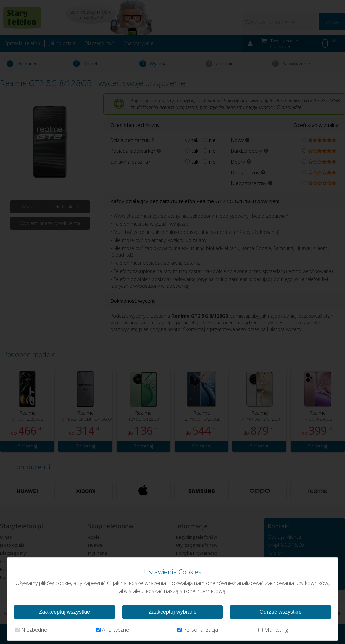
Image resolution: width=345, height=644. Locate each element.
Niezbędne (31, 630)
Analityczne (113, 630)
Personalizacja (198, 630)
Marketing (273, 630)
